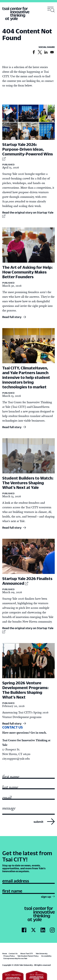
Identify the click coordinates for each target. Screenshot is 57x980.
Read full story (12, 317)
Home (5, 953)
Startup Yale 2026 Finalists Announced (27, 581)
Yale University (42, 953)
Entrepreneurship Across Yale (15, 958)
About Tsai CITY (27, 953)
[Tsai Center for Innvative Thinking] (16, 14)
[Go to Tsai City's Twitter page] (33, 930)
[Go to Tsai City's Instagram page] (52, 930)
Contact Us (13, 953)
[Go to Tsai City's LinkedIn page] (43, 930)
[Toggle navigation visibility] (51, 10)
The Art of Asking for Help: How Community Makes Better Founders (27, 272)
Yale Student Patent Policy (28, 956)
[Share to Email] (52, 52)
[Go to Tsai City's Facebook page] (24, 930)
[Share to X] (40, 52)
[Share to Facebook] (34, 52)
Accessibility (46, 956)
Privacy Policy (9, 956)
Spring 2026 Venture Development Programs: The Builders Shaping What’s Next (25, 690)
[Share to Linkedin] (46, 52)
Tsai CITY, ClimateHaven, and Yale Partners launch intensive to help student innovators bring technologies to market (26, 377)
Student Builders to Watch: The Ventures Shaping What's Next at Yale (28, 483)
